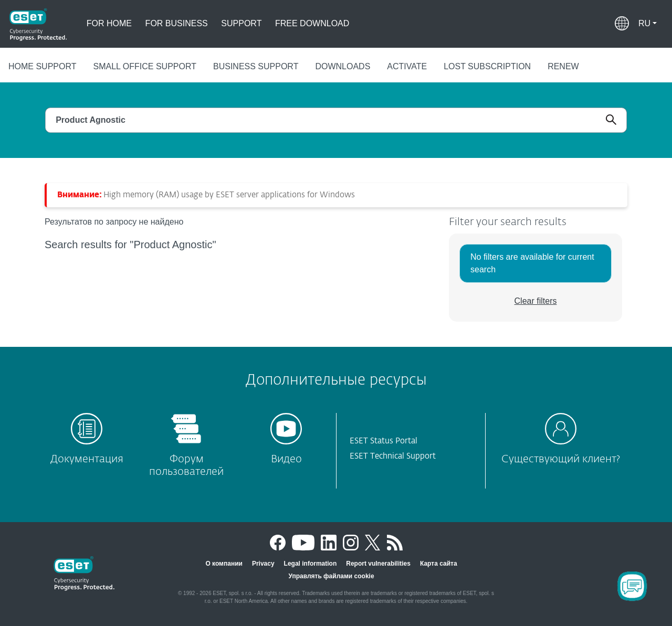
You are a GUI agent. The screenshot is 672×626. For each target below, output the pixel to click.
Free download (312, 23)
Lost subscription (487, 66)
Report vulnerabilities (378, 564)
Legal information (311, 564)
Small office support (145, 66)
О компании (224, 564)
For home (109, 23)
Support (241, 23)
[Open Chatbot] (632, 586)
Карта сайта (439, 564)
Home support (43, 66)
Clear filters (536, 301)
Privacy (263, 564)
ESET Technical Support (393, 456)
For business (177, 23)
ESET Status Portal (384, 441)
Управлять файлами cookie (331, 576)
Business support (256, 66)
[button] (648, 24)
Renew (563, 66)
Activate (407, 66)
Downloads (343, 66)
